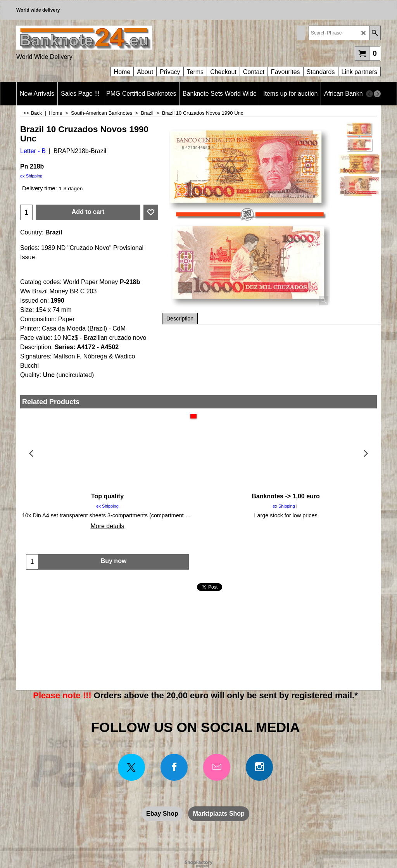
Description (180, 319)
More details (107, 526)
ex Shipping (31, 176)
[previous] (369, 94)
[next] (377, 94)
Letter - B (33, 151)
